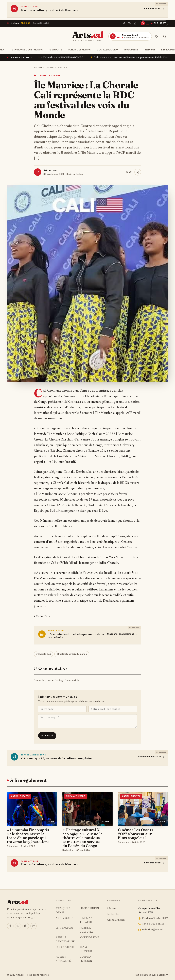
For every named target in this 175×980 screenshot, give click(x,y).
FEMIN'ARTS (54, 50)
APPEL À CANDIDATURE (65, 940)
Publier (47, 736)
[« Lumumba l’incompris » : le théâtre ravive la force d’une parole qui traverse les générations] (32, 809)
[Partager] (138, 172)
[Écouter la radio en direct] (154, 23)
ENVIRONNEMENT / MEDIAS (26, 50)
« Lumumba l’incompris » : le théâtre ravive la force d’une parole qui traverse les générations (28, 836)
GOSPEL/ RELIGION (107, 50)
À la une (111, 909)
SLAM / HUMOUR (86, 949)
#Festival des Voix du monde (72, 654)
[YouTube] (129, 23)
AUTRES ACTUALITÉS (64, 959)
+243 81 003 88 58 (151, 924)
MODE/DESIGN (89, 938)
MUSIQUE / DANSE (63, 911)
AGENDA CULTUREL (86, 930)
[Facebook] (124, 23)
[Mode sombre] (156, 36)
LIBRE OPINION (89, 909)
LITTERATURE (65, 928)
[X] (33, 926)
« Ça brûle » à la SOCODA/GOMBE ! (68, 57)
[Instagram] (135, 23)
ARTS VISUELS (65, 918)
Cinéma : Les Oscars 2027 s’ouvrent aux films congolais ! (136, 834)
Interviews (149, 50)
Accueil (38, 67)
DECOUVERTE (65, 947)
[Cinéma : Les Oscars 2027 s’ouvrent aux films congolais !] (143, 809)
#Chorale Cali (43, 654)
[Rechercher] (165, 36)
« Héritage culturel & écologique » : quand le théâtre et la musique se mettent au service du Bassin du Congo (82, 838)
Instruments (130, 50)
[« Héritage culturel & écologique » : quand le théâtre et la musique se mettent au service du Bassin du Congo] (87, 809)
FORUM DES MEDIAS (78, 50)
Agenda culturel (116, 920)
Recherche (113, 914)
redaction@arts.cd (150, 930)
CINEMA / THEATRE (56, 67)
